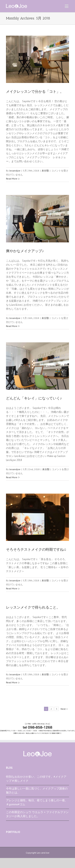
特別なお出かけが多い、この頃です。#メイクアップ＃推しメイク (36, 779)
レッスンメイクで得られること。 (33, 607)
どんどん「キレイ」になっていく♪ (34, 398)
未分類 (45, 171)
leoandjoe (15, 171)
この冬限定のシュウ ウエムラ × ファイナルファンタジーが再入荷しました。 (37, 814)
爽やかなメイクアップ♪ (25, 251)
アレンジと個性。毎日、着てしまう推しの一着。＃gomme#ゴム (37, 802)
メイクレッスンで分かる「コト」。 (35, 92)
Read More (12, 179)
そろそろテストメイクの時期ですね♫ (36, 549)
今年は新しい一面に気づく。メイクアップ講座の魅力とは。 (37, 790)
